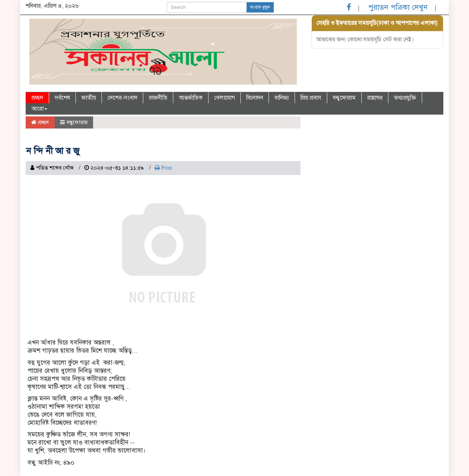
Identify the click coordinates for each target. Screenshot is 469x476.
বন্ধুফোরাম (344, 98)
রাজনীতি (158, 98)
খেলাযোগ (224, 98)
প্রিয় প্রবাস (311, 98)
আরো (39, 109)
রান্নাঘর (375, 98)
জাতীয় (89, 98)
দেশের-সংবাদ (122, 98)
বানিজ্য (282, 98)
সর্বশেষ (62, 98)
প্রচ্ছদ (37, 98)
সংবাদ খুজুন (260, 7)
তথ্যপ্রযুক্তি (405, 98)
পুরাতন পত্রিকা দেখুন (398, 7)
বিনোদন (255, 98)
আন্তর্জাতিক (191, 98)
